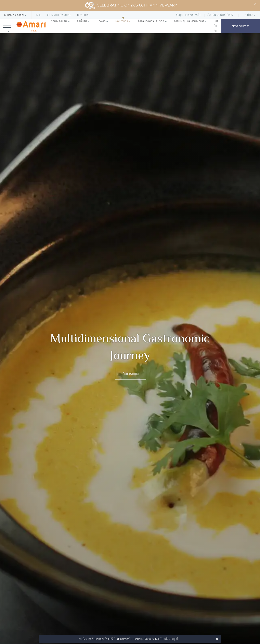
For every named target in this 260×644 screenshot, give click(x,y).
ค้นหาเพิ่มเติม (131, 374)
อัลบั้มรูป (82, 21)
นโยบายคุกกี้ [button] (171, 639)
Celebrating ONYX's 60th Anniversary (131, 5)
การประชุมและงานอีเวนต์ (189, 21)
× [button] (217, 639)
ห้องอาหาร (122, 21)
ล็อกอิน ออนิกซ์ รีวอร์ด (221, 15)
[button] (16, 15)
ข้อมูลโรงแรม (59, 21)
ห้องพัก (101, 21)
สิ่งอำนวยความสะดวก (151, 21)
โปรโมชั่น (216, 26)
